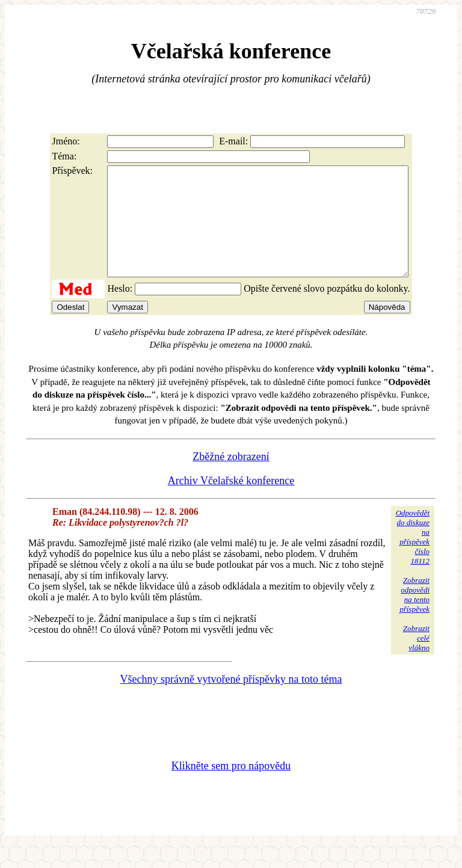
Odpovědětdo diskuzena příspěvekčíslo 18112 (413, 559)
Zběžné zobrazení (231, 478)
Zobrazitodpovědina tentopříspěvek (414, 616)
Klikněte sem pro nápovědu (231, 787)
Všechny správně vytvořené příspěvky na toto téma (231, 701)
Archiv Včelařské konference (231, 502)
